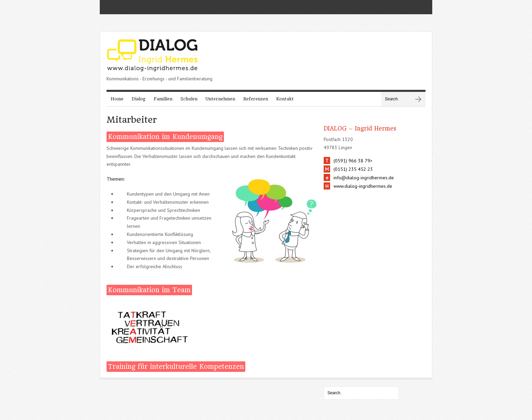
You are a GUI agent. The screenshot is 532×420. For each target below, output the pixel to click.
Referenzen (256, 99)
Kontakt (285, 99)
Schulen (189, 99)
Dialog (139, 99)
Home (117, 99)
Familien (163, 99)
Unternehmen (220, 99)
